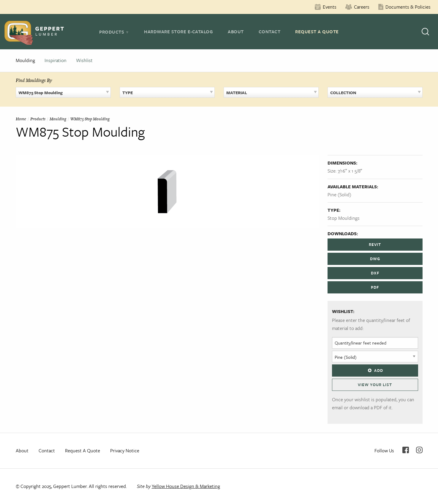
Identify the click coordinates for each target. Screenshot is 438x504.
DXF (375, 273)
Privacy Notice (125, 451)
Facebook (406, 450)
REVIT (375, 244)
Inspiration (56, 60)
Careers (362, 7)
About (236, 31)
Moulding (25, 60)
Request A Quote (317, 31)
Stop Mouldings (344, 218)
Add (375, 370)
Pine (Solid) (339, 195)
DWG (375, 259)
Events (330, 7)
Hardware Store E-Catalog (178, 31)
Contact (270, 31)
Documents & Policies (408, 7)
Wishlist (84, 60)
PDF (375, 287)
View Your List (375, 385)
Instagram (419, 450)
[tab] (114, 32)
